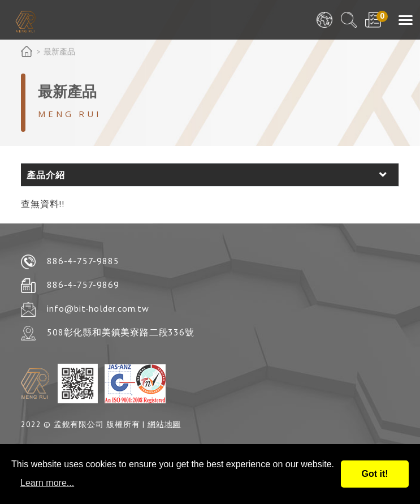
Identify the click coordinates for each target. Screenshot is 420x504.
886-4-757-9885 (83, 261)
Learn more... (47, 483)
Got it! (374, 474)
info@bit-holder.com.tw (98, 308)
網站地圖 (164, 424)
